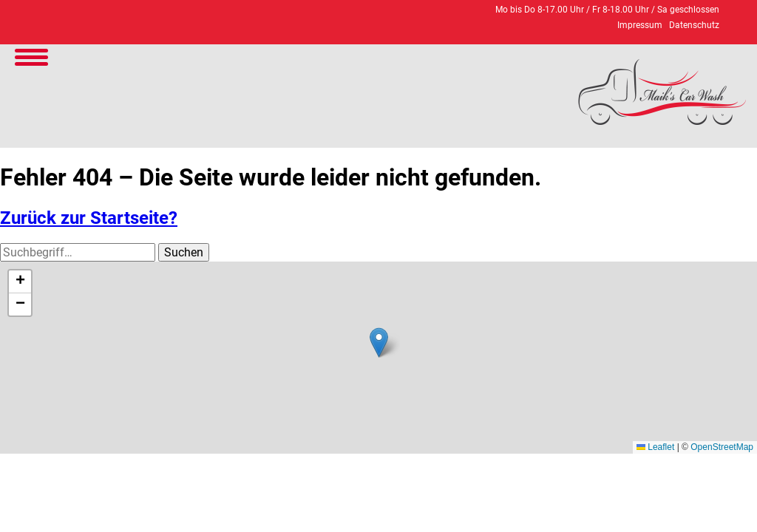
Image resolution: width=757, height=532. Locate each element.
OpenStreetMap (722, 447)
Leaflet (655, 447)
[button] (379, 342)
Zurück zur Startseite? (89, 218)
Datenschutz (694, 25)
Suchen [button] (184, 252)
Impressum (640, 25)
